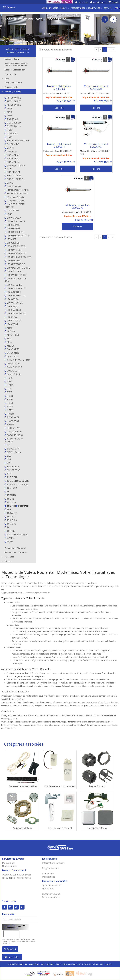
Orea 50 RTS (12, 349)
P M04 (9, 385)
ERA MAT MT (12, 159)
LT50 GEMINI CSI (14, 232)
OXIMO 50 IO (12, 364)
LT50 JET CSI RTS (15, 246)
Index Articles (34, 964)
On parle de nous (51, 897)
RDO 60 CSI (12, 421)
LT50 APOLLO (13, 218)
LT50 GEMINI (12, 228)
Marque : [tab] (12, 59)
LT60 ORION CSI (14, 303)
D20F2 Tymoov (13, 126)
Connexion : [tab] (13, 83)
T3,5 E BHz (11, 477)
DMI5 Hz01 (11, 134)
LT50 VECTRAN (14, 271)
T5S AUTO (11, 513)
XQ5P (9, 542)
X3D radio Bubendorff (16, 535)
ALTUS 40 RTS (13, 98)
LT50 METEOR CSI (15, 264)
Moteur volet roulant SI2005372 (78, 206)
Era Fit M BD (12, 144)
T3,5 (8, 474)
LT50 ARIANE (12, 225)
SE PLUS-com (13, 452)
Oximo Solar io (13, 374)
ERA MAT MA (12, 155)
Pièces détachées (78, 8)
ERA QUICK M (13, 176)
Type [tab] (5, 78)
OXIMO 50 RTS (13, 367)
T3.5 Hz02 (11, 488)
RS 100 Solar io (13, 432)
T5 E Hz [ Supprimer (16, 506)
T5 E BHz (10, 502)
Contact (108, 8)
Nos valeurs (48, 889)
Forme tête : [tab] (15, 548)
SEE (8, 456)
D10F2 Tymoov (13, 123)
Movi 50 (9, 346)
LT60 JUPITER (13, 292)
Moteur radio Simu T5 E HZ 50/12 (76, 212)
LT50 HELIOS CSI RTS (17, 236)
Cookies (58, 964)
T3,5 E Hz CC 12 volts (16, 485)
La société (54, 8)
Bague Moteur (97, 786)
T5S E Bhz (11, 520)
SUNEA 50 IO (12, 467)
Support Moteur (23, 828)
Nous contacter (10, 866)
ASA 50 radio (12, 119)
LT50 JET (10, 239)
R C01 (9, 396)
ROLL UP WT (12, 428)
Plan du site (48, 874)
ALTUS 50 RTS (13, 101)
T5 (7, 492)
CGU (15, 964)
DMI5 (8, 130)
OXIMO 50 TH (13, 371)
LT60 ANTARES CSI (15, 289)
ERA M (9, 148)
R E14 (9, 403)
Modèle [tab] (11, 91)
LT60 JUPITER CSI (15, 296)
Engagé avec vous (51, 894)
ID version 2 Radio (15, 201)
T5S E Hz (10, 524)
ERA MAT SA (12, 162)
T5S (8, 509)
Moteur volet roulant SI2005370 (96, 88)
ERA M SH (11, 151)
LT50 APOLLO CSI (15, 221)
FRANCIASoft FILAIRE (17, 190)
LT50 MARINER (13, 250)
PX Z (8, 392)
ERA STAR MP (13, 186)
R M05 (9, 410)
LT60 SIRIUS (12, 306)
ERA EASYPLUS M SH (17, 141)
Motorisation (8, 42)
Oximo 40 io (11, 357)
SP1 (8, 459)
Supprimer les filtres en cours (18, 52)
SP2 (8, 463)
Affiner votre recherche (18, 49)
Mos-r (8, 342)
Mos (8, 339)
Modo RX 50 (12, 335)
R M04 (9, 407)
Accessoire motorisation (23, 786)
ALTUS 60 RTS (13, 105)
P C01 (9, 378)
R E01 (9, 399)
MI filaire (10, 331)
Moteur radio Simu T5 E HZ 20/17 (58, 93)
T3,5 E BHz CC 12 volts (17, 481)
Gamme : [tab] (10, 74)
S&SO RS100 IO (14, 435)
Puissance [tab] (8, 557)
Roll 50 (9, 424)
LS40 (8, 214)
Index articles (49, 877)
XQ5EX (9, 538)
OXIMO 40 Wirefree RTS (18, 360)
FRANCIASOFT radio (16, 194)
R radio (9, 414)
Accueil (45, 8)
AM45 (8, 112)
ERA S (9, 183)
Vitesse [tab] (6, 561)
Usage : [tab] (15, 70)
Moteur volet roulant (25, 42)
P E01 (9, 382)
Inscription (12, 957)
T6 (7, 527)
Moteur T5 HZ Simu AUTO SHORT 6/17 (95, 153)
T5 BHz (9, 499)
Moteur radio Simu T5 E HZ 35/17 (58, 151)
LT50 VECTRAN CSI (16, 275)
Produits (64, 8)
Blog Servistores (50, 868)
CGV (10, 964)
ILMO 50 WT (12, 211)
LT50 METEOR (13, 261)
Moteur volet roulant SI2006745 (96, 145)
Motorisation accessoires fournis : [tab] (16, 64)
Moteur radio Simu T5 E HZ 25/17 (95, 93)
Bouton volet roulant (60, 828)
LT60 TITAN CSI (13, 321)
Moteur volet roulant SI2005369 (59, 88)
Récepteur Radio (97, 828)
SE (7, 445)
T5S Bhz (10, 517)
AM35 (8, 108)
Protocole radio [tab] (10, 87)
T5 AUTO (10, 495)
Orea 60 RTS (12, 353)
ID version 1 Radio (15, 197)
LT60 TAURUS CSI (15, 314)
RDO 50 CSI (12, 417)
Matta (8, 328)
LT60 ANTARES (13, 285)
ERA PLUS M (12, 172)
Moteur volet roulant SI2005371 (59, 145)
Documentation (94, 8)
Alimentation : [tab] (16, 552)
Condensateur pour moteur (60, 786)
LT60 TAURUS (13, 310)
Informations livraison (53, 863)
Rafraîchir (10, 949)
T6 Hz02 (10, 531)
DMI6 (8, 137)
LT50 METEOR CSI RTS (17, 268)
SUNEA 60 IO (12, 470)
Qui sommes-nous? (52, 885)
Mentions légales (47, 964)
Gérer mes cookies (70, 964)
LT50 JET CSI (12, 243)
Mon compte (8, 863)
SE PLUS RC (12, 449)
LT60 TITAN (11, 317)
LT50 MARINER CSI (15, 254)
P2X (8, 389)
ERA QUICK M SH (15, 179)
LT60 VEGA (11, 324)
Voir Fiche (59, 108)
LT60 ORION (12, 299)
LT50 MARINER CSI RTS (18, 257)
